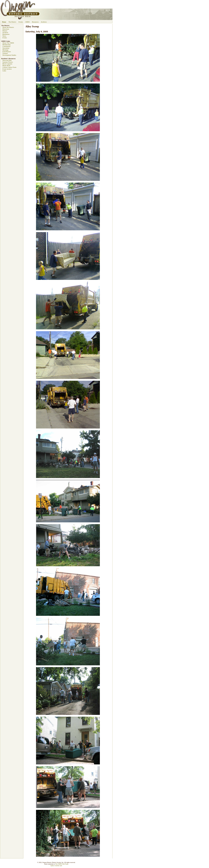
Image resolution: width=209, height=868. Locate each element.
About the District (8, 27)
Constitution (6, 46)
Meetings (5, 50)
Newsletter (6, 48)
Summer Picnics (8, 62)
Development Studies (9, 55)
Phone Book (6, 65)
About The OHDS (8, 43)
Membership (7, 45)
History (5, 31)
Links (4, 71)
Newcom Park (7, 60)
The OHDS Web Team (62, 864)
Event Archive (7, 69)
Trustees (5, 53)
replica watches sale (56, 866)
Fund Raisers (7, 52)
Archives (44, 22)
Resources (35, 22)
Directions (6, 29)
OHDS (27, 22)
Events (21, 22)
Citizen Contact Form (9, 67)
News (4, 36)
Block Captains (7, 64)
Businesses (6, 34)
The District (12, 22)
